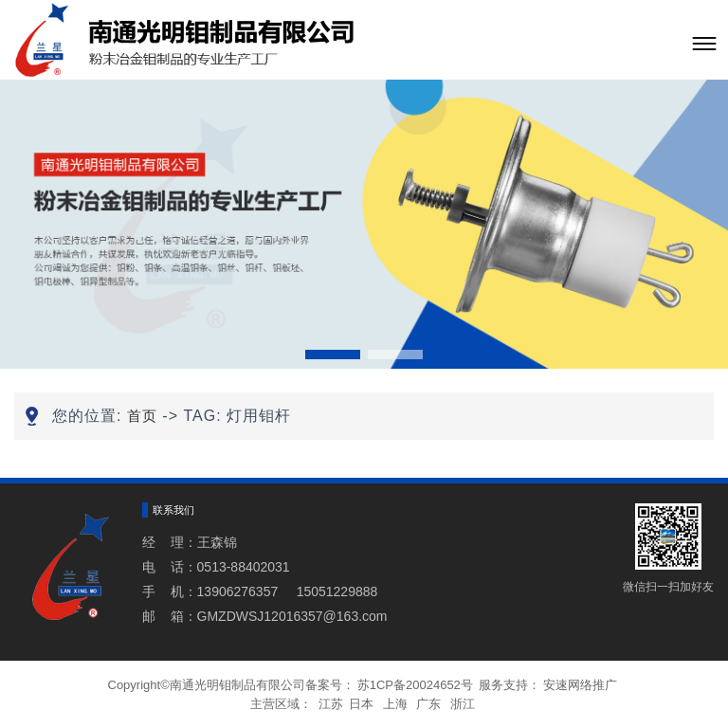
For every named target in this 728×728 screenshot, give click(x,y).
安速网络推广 (580, 685)
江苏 (331, 704)
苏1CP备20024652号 (415, 685)
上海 (395, 704)
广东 (428, 704)
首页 (142, 416)
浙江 (463, 704)
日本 (361, 704)
